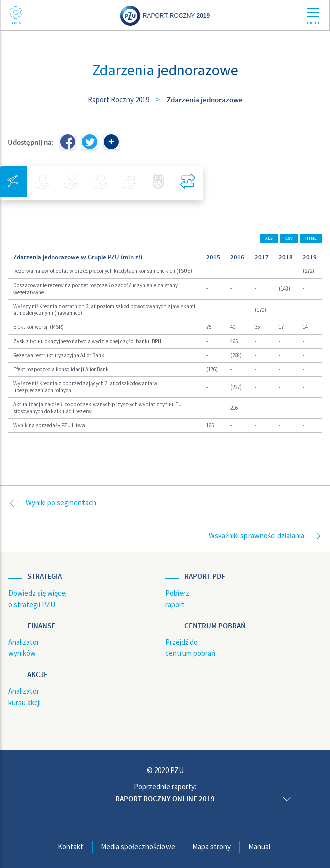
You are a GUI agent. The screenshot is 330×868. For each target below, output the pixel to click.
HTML (311, 238)
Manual (259, 847)
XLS (269, 238)
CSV (289, 238)
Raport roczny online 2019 (165, 798)
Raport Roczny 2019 (118, 99)
